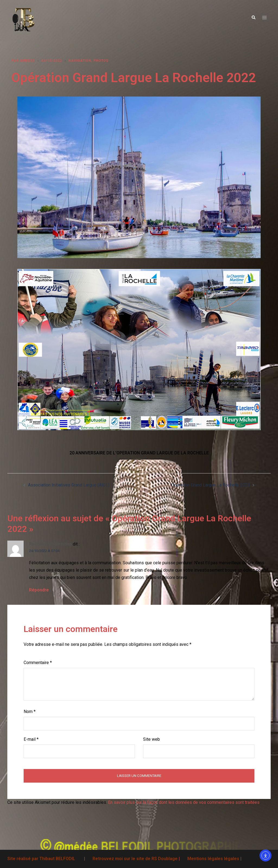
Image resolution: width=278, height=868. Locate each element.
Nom (30, 712)
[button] (253, 18)
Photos (101, 61)
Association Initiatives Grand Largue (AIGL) (69, 485)
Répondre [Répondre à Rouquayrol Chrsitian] (39, 590)
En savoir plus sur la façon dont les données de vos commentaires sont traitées (184, 802)
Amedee (27, 61)
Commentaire (38, 663)
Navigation (80, 61)
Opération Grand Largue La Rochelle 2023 (211, 485)
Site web (151, 739)
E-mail (31, 739)
